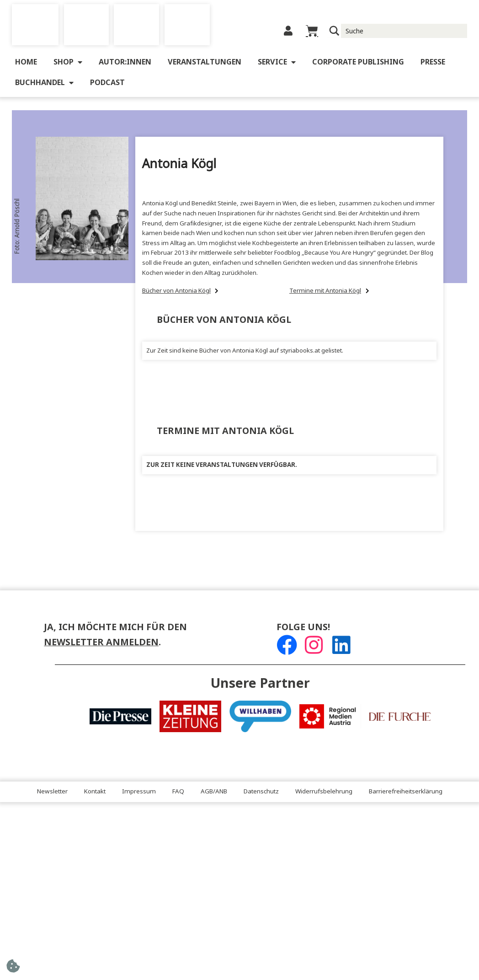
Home (26, 62)
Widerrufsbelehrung (324, 792)
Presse (433, 62)
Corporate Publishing (358, 62)
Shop (68, 62)
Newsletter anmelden (101, 643)
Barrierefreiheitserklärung (406, 792)
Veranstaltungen (205, 62)
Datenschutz (261, 792)
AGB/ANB (214, 792)
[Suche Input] (404, 31)
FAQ (178, 792)
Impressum (139, 792)
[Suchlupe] (334, 31)
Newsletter (52, 792)
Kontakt (95, 792)
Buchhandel (44, 83)
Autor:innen (125, 62)
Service (277, 62)
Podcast (107, 83)
